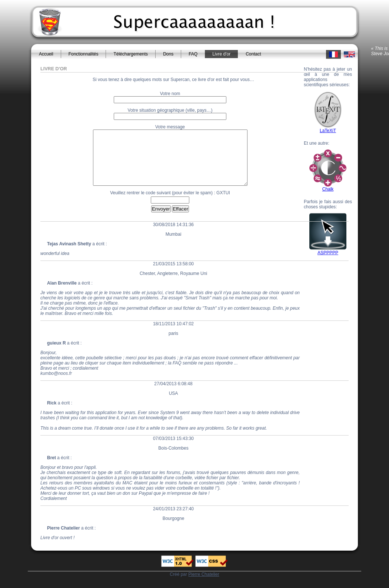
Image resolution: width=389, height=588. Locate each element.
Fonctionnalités (84, 54)
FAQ (193, 54)
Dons (168, 54)
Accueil (46, 54)
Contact (253, 54)
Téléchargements (131, 54)
